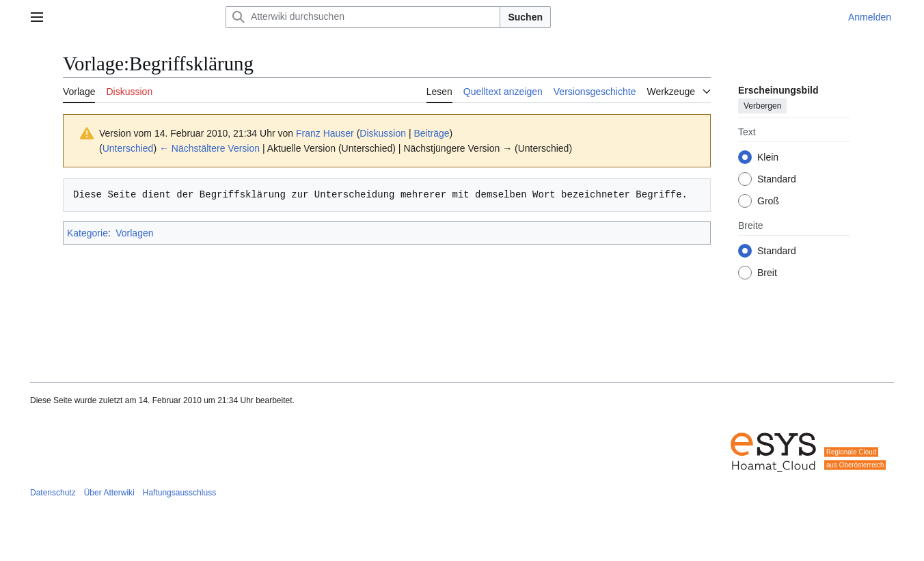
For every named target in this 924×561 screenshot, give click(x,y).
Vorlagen (134, 233)
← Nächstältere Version (209, 148)
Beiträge (431, 133)
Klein (768, 157)
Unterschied (128, 148)
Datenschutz (53, 493)
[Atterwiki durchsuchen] (363, 17)
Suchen (525, 17)
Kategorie (87, 233)
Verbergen (762, 106)
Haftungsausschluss (179, 493)
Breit (767, 273)
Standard (777, 179)
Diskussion (383, 133)
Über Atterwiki (109, 493)
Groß (768, 201)
